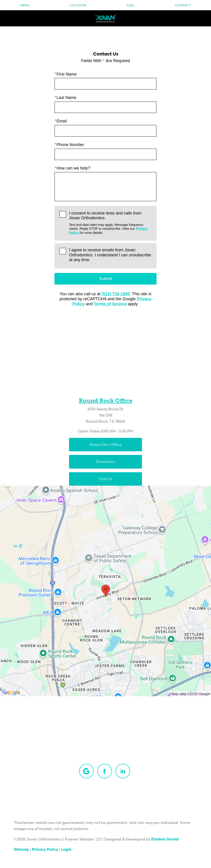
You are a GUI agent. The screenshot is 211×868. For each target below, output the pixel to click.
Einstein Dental (165, 840)
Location (78, 5)
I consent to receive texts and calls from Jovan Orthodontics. (110, 223)
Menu (25, 5)
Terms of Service (110, 304)
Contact (183, 5)
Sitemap (21, 850)
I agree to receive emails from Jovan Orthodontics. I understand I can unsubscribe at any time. (110, 255)
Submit (105, 279)
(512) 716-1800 (116, 294)
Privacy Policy (45, 850)
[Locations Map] (105, 591)
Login (66, 850)
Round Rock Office (106, 401)
